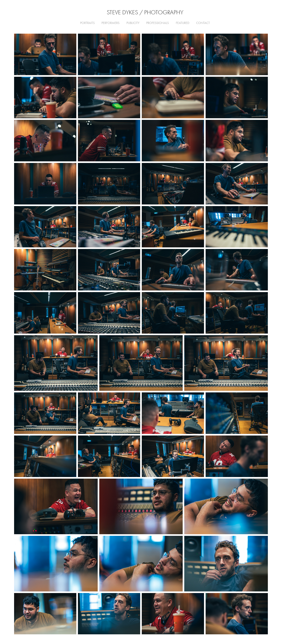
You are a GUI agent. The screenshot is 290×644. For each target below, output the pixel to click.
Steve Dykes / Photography (145, 12)
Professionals (157, 23)
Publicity (133, 23)
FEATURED (183, 23)
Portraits (87, 23)
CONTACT (203, 23)
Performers (110, 23)
